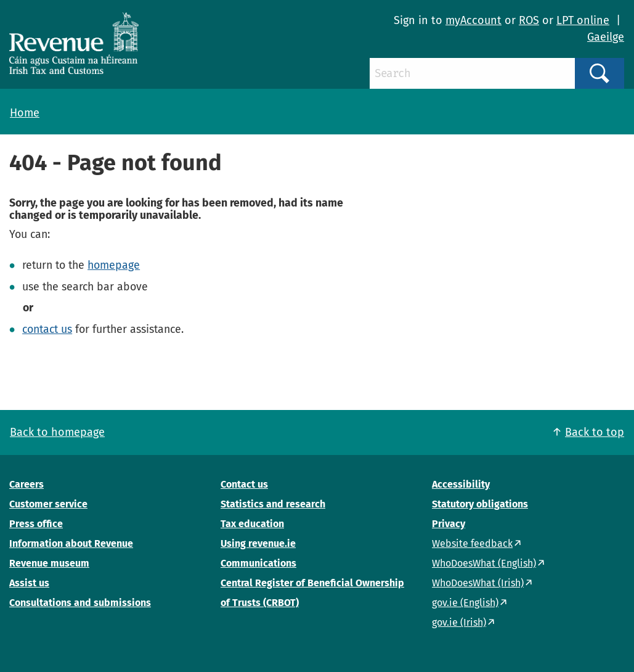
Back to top (595, 432)
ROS (529, 20)
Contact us (244, 484)
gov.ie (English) (465, 603)
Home (25, 113)
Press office (36, 524)
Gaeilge (606, 37)
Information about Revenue (71, 543)
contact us (47, 329)
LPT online (583, 20)
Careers (26, 484)
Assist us (29, 583)
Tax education (252, 524)
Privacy (449, 524)
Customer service (48, 504)
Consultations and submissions (80, 603)
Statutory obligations (480, 504)
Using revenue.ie (258, 543)
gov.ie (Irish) (459, 622)
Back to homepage (57, 432)
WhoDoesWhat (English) (484, 563)
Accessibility (461, 484)
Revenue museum (49, 563)
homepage (114, 265)
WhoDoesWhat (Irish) (478, 583)
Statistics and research (273, 504)
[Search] (472, 73)
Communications (258, 563)
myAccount (473, 20)
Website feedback (472, 543)
